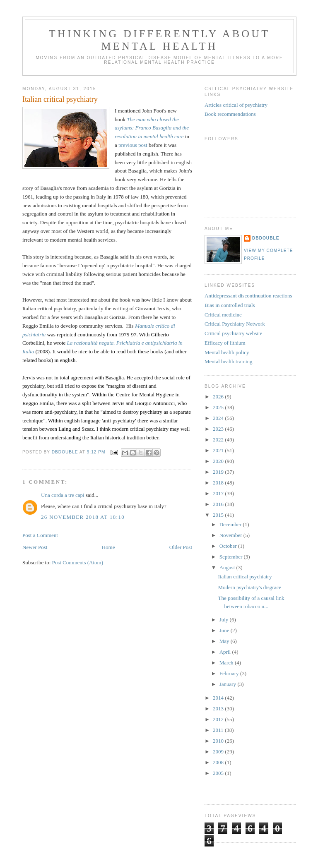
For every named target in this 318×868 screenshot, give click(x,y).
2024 (219, 418)
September (232, 557)
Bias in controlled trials (230, 305)
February (230, 673)
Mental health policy (227, 352)
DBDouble (266, 238)
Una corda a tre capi (63, 495)
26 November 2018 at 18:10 (83, 517)
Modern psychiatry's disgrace (249, 587)
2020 (219, 461)
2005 (219, 773)
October (229, 546)
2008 (219, 762)
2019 (219, 472)
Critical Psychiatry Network (235, 324)
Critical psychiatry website (233, 333)
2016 (219, 504)
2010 (219, 741)
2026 (219, 397)
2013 (219, 709)
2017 (219, 493)
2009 (219, 752)
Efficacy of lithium (225, 343)
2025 (219, 407)
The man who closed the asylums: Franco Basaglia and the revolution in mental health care (152, 128)
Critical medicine (223, 315)
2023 (219, 429)
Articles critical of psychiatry (236, 105)
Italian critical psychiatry (245, 577)
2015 (219, 515)
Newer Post (35, 547)
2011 (219, 730)
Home (108, 547)
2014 (219, 698)
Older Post (181, 547)
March (227, 663)
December (231, 524)
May (225, 641)
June (225, 630)
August (228, 567)
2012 (219, 719)
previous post (133, 145)
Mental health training (229, 361)
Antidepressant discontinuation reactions (248, 296)
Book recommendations (230, 114)
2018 (219, 483)
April (226, 652)
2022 (219, 440)
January (229, 684)
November (231, 535)
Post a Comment (40, 535)
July (225, 620)
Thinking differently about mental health (160, 40)
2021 (219, 450)
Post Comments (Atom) (78, 562)
